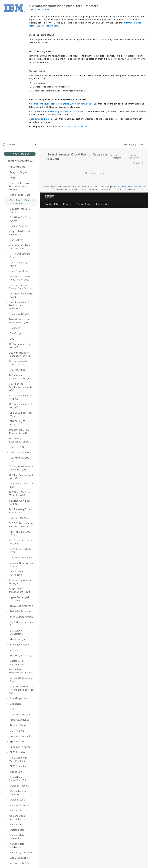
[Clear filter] (36, 145)
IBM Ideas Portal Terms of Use (131, 187)
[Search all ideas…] (20, 145)
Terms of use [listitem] (83, 204)
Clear (32, 161)
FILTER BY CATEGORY (17, 161)
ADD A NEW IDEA (20, 154)
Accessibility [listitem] (102, 204)
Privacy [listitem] (67, 204)
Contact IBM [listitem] (51, 204)
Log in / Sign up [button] (134, 144)
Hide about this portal (39, 9)
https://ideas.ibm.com (47, 26)
